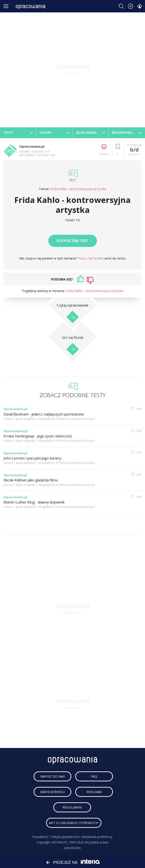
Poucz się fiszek (91, 258)
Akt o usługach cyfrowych (74, 823)
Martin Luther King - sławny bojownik (34, 502)
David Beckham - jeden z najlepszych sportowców (44, 414)
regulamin (72, 807)
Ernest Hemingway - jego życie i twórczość (38, 436)
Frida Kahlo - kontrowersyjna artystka (78, 189)
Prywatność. (41, 837)
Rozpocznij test (72, 241)
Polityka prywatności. (65, 837)
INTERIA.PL (60, 842)
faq (94, 776)
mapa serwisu (52, 792)
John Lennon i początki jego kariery (32, 458)
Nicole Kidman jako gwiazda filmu (31, 480)
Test (72, 180)
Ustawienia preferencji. (97, 837)
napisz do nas (53, 776)
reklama (94, 792)
